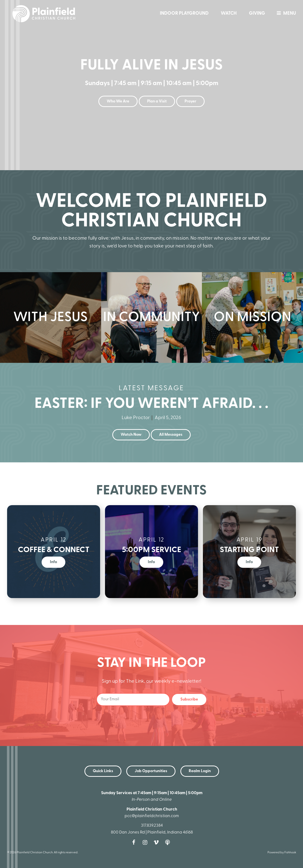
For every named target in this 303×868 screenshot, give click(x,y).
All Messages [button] (171, 435)
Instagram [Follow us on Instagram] (146, 842)
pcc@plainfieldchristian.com (152, 816)
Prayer (190, 101)
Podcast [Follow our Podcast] (169, 842)
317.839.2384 (152, 826)
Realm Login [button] (200, 771)
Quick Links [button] (103, 771)
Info (53, 562)
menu (285, 14)
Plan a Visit (157, 101)
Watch (229, 14)
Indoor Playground (184, 14)
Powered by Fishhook (282, 853)
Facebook (135, 842)
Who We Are (118, 101)
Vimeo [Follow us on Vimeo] (157, 842)
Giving (257, 14)
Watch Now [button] (131, 435)
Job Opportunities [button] (151, 771)
